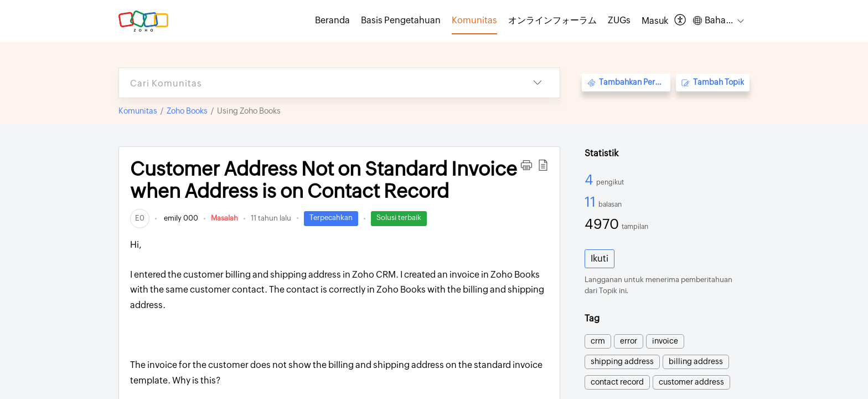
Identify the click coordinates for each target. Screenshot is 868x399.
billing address (696, 361)
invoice (665, 341)
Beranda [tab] (332, 20)
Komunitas (138, 111)
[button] (681, 21)
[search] (317, 83)
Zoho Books (187, 111)
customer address (691, 382)
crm (598, 341)
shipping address (622, 361)
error (629, 341)
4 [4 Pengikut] (590, 180)
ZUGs (619, 20)
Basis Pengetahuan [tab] (401, 20)
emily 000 (180, 218)
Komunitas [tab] (474, 20)
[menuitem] (655, 21)
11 (591, 202)
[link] (140, 218)
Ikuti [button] (600, 259)
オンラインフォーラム (552, 20)
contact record (617, 382)
